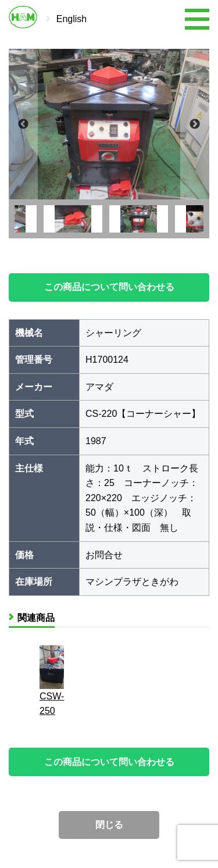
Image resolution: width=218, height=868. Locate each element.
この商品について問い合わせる (109, 287)
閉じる (109, 825)
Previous (23, 124)
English (72, 19)
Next (195, 124)
